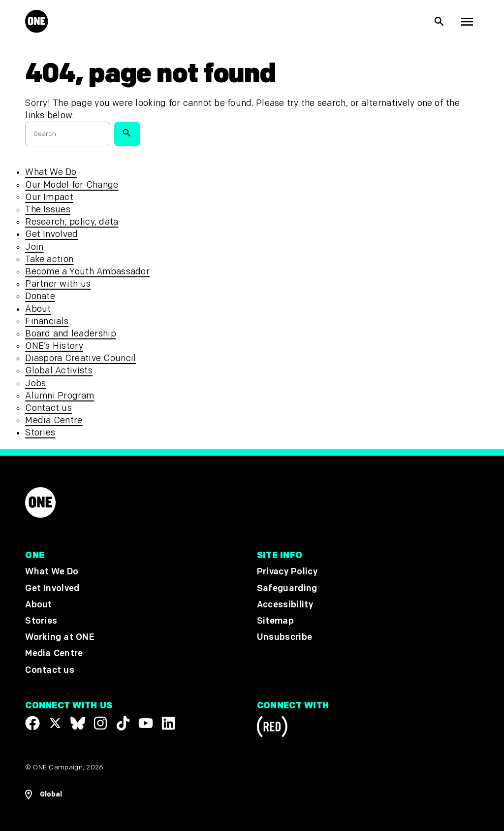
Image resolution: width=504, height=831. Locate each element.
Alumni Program (60, 396)
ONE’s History (54, 346)
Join (34, 247)
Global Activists (59, 371)
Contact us (48, 408)
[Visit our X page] (55, 723)
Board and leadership (71, 334)
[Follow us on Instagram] (100, 723)
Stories (40, 433)
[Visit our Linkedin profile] (168, 723)
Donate (40, 296)
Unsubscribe (285, 637)
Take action (49, 259)
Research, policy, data (72, 222)
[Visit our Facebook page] (32, 723)
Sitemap (275, 621)
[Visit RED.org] (272, 728)
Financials (47, 321)
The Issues (48, 210)
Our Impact (49, 197)
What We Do (51, 172)
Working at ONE (60, 637)
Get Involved (51, 234)
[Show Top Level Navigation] (467, 22)
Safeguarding (287, 588)
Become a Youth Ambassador (87, 272)
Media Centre (54, 420)
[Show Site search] (440, 22)
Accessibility (285, 605)
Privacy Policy (287, 572)
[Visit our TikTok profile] (123, 723)
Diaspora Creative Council (80, 358)
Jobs (35, 383)
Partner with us (58, 284)
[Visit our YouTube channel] (146, 723)
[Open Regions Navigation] (44, 795)
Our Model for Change (72, 185)
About (38, 309)
